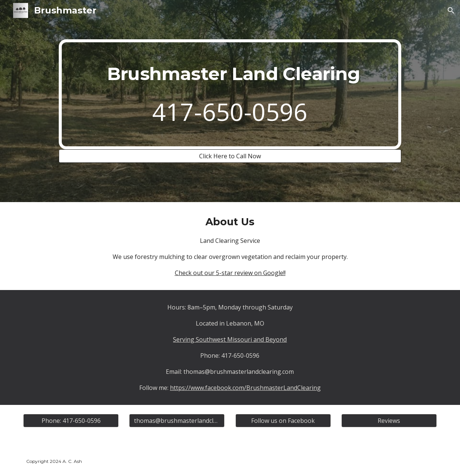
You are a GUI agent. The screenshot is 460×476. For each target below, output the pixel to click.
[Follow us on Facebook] (283, 421)
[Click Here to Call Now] (230, 156)
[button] (451, 10)
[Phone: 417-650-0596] (71, 421)
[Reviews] (389, 421)
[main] (230, 94)
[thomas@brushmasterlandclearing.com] (177, 421)
